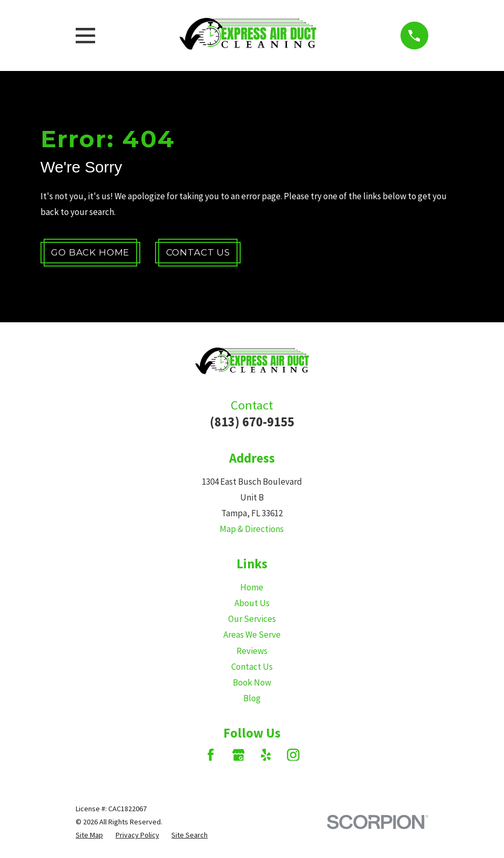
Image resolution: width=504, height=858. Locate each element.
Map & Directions (252, 529)
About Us (252, 603)
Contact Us (198, 252)
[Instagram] (293, 755)
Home (252, 587)
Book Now (252, 682)
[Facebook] (211, 755)
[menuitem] (89, 835)
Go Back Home (90, 252)
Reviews (252, 651)
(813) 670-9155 (252, 422)
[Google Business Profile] (239, 755)
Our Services (252, 619)
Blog (252, 698)
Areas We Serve (252, 635)
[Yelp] (266, 755)
